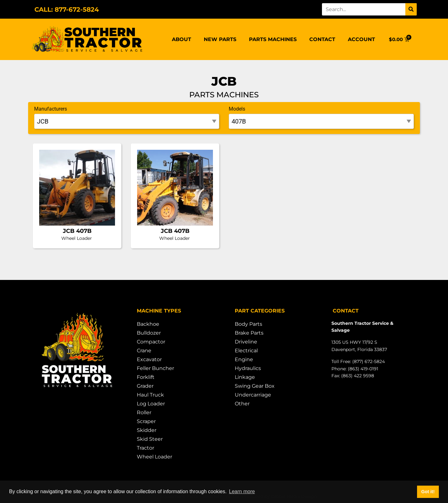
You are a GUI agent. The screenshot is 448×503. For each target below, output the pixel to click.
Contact (322, 39)
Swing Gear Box (255, 386)
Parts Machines (273, 39)
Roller (144, 412)
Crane (144, 351)
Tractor (145, 448)
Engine (244, 359)
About (182, 39)
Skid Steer (150, 439)
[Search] (411, 9)
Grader (145, 386)
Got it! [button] (428, 492)
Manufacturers (51, 109)
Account (361, 39)
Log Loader (151, 404)
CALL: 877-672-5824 (67, 9)
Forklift (146, 377)
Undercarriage (253, 395)
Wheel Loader (154, 457)
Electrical (246, 351)
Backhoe (148, 324)
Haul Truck (150, 395)
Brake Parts (249, 333)
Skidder (147, 430)
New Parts (220, 39)
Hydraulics (248, 368)
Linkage (245, 377)
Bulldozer (149, 333)
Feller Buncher (155, 368)
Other (242, 404)
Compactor (151, 342)
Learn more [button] (242, 491)
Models (237, 109)
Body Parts (248, 324)
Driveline (246, 342)
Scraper (146, 421)
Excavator (149, 359)
